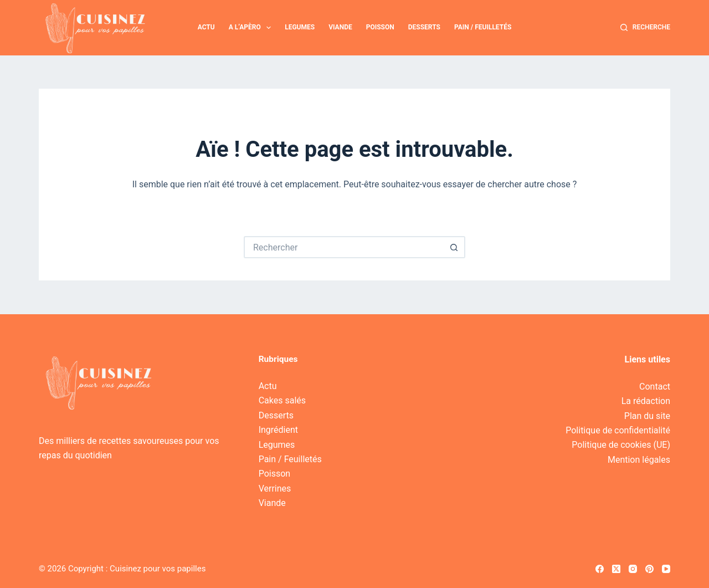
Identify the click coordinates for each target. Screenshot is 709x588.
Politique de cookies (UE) (621, 445)
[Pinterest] (649, 569)
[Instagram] (633, 569)
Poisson (380, 27)
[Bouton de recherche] (454, 247)
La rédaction (646, 401)
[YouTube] (666, 569)
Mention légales (639, 460)
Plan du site (647, 416)
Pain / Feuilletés (483, 27)
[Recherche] (645, 28)
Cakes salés (282, 400)
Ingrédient (278, 430)
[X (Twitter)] (616, 569)
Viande (340, 27)
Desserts (424, 27)
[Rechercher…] (343, 247)
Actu (206, 27)
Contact (655, 387)
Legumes (300, 27)
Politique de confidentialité (618, 430)
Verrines (275, 489)
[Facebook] (600, 569)
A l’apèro (252, 28)
